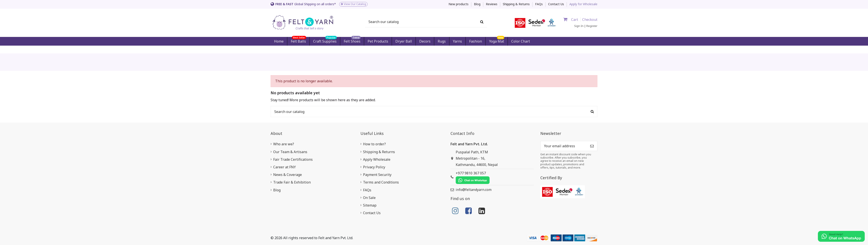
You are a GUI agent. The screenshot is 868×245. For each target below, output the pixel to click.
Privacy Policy (374, 167)
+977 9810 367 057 (473, 177)
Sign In (579, 26)
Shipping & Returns (517, 4)
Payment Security (377, 175)
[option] (351, 4)
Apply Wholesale (377, 159)
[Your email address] (564, 146)
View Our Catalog (353, 4)
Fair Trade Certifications (293, 159)
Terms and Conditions (381, 182)
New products (459, 4)
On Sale (369, 198)
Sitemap (370, 205)
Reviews (492, 4)
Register (592, 26)
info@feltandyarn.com (474, 190)
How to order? (374, 144)
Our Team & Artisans (290, 152)
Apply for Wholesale (583, 4)
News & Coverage (288, 175)
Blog (478, 4)
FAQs (539, 4)
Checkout (590, 20)
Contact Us (556, 4)
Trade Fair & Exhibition (292, 182)
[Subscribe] (592, 146)
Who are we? (284, 144)
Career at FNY (284, 167)
